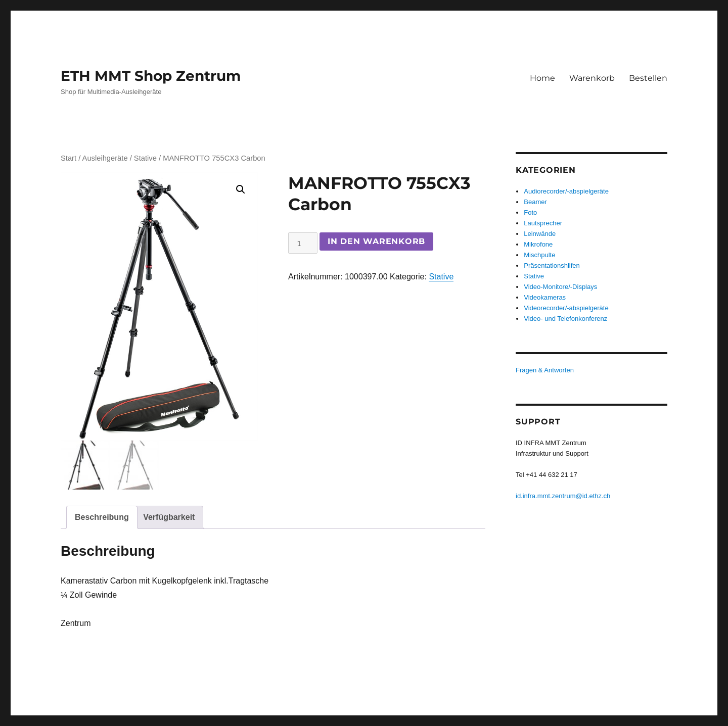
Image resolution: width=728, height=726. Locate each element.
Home (542, 78)
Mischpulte (539, 255)
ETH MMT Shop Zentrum (151, 76)
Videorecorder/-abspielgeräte (566, 308)
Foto (530, 212)
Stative (145, 158)
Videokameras (545, 297)
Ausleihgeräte (105, 158)
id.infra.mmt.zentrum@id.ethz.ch (563, 496)
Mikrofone (538, 244)
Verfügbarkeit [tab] (169, 517)
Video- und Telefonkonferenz (565, 319)
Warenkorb (592, 78)
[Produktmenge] (303, 243)
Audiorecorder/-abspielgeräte (566, 191)
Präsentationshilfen (552, 265)
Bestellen (648, 78)
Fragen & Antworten (545, 370)
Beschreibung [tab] (102, 517)
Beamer (535, 202)
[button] (241, 189)
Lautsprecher (543, 223)
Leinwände (540, 234)
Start (69, 158)
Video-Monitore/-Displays (560, 287)
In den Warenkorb (376, 241)
